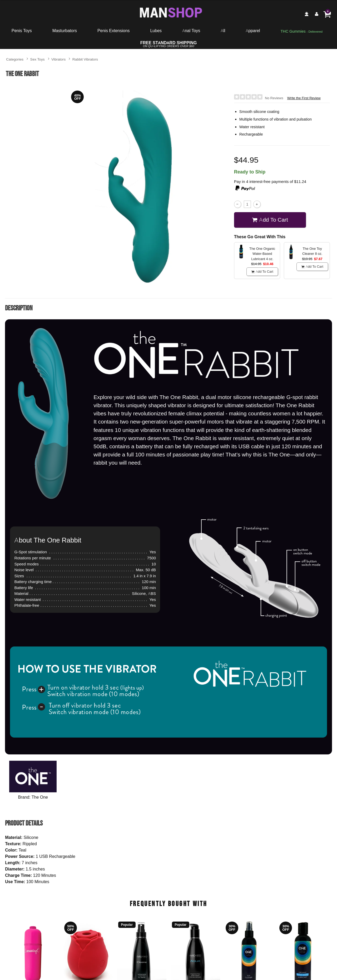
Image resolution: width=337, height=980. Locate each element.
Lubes (156, 31)
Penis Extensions (114, 31)
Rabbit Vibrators (85, 59)
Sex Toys (38, 59)
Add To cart (270, 220)
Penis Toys (22, 31)
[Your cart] (327, 14)
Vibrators (58, 59)
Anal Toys (191, 31)
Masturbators (65, 31)
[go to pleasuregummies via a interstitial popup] (302, 32)
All (223, 31)
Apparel (253, 31)
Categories (15, 59)
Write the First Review (304, 98)
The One (40, 797)
